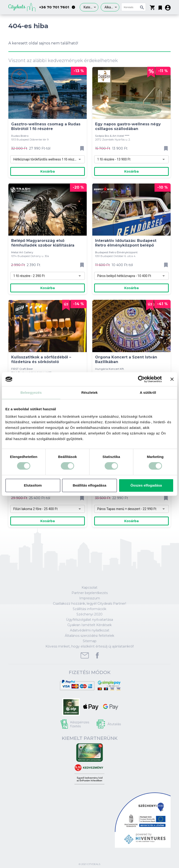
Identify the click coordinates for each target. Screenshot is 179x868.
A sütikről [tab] (148, 392)
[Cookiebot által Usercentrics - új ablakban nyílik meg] (141, 379)
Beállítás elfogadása (89, 485)
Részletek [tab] (89, 392)
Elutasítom (33, 485)
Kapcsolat (89, 588)
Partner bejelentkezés (90, 593)
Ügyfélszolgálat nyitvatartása (89, 620)
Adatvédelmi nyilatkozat (90, 630)
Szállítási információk (89, 609)
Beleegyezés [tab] (31, 392)
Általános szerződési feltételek (89, 636)
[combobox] (89, 7)
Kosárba (48, 171)
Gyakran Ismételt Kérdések (89, 625)
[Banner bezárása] (172, 379)
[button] (160, 7)
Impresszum (90, 598)
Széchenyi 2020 (89, 614)
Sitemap (90, 641)
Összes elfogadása (146, 485)
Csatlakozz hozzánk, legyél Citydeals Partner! (89, 604)
